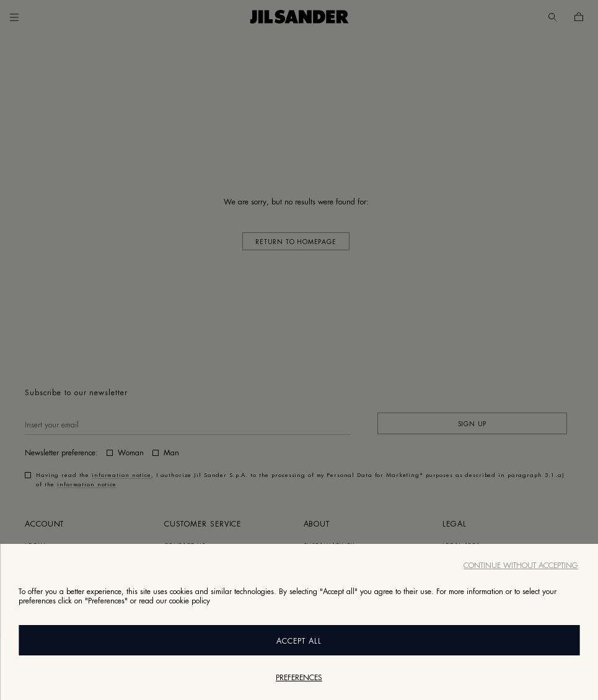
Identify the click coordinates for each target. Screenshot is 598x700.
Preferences (299, 678)
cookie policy (190, 601)
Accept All (299, 641)
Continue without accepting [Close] (521, 566)
